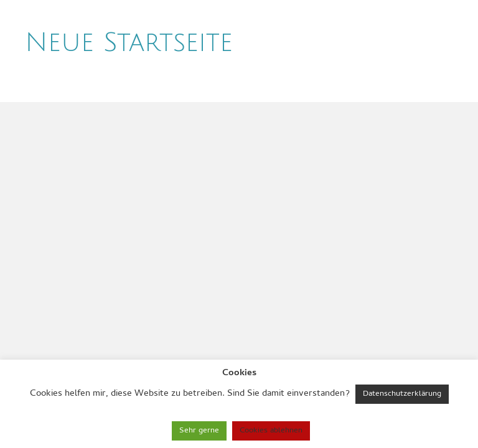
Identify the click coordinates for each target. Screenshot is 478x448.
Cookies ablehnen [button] (271, 431)
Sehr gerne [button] (199, 431)
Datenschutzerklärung (402, 394)
